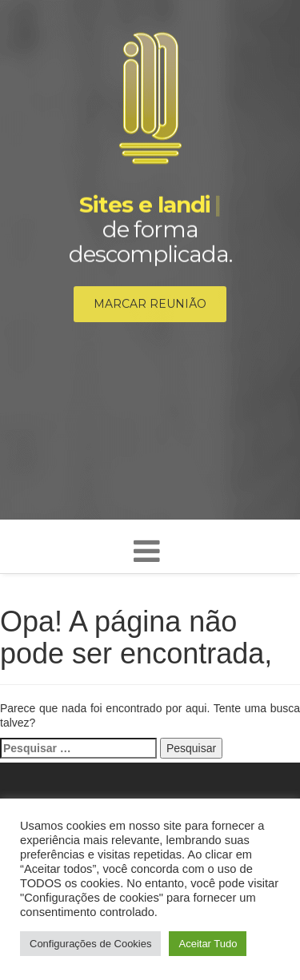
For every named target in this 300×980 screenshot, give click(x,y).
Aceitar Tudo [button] (208, 944)
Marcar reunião (150, 305)
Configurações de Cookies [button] (90, 944)
